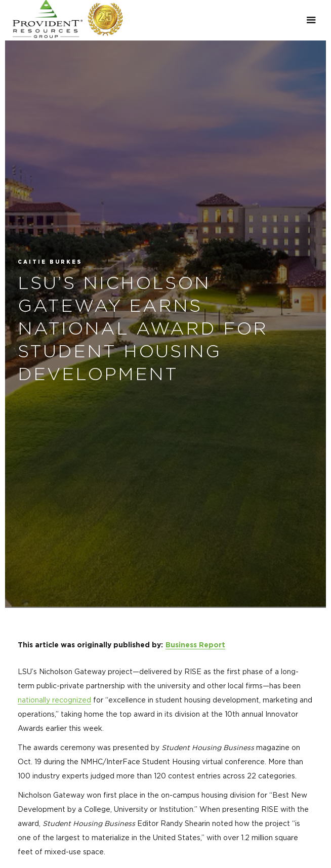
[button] (311, 20)
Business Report (195, 645)
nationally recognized (54, 700)
